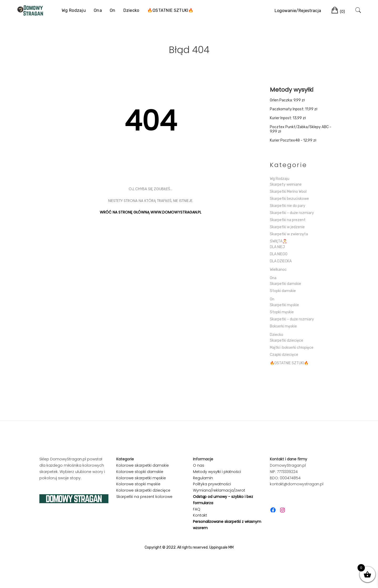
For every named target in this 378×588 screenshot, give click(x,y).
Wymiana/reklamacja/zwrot (219, 490)
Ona (98, 10)
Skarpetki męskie (284, 305)
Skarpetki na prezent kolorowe (144, 497)
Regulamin (203, 478)
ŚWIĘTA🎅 (278, 241)
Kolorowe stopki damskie (140, 472)
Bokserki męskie (283, 326)
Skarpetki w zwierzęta (289, 234)
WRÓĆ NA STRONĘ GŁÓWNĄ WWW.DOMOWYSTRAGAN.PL (151, 212)
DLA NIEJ (277, 247)
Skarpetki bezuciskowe (289, 199)
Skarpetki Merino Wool (288, 192)
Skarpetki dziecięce (287, 340)
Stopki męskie (282, 312)
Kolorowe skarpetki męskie (141, 478)
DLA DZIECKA (281, 261)
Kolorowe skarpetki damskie (143, 465)
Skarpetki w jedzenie (287, 227)
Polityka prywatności (212, 484)
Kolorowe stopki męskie (138, 484)
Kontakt (200, 515)
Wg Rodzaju (74, 10)
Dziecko (131, 10)
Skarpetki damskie (285, 284)
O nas (199, 465)
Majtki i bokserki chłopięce (292, 348)
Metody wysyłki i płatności (217, 472)
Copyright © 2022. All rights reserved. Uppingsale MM (189, 547)
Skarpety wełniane (286, 184)
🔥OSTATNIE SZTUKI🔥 (170, 10)
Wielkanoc (278, 270)
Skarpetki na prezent (288, 220)
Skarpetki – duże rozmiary (292, 213)
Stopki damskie (283, 291)
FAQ (197, 509)
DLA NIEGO (279, 254)
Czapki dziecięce (284, 355)
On (113, 10)
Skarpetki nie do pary (288, 206)
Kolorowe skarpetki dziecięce (143, 490)
